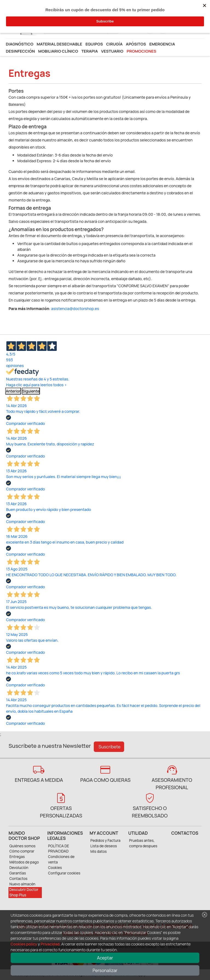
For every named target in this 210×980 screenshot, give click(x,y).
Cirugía (114, 44)
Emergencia (162, 44)
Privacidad (50, 944)
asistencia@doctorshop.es (75, 309)
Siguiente (31, 391)
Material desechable (59, 44)
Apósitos (136, 44)
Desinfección (20, 51)
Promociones (141, 51)
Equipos (94, 44)
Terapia (89, 51)
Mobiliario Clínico (58, 51)
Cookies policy (24, 944)
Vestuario (112, 51)
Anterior (13, 391)
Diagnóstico (20, 44)
